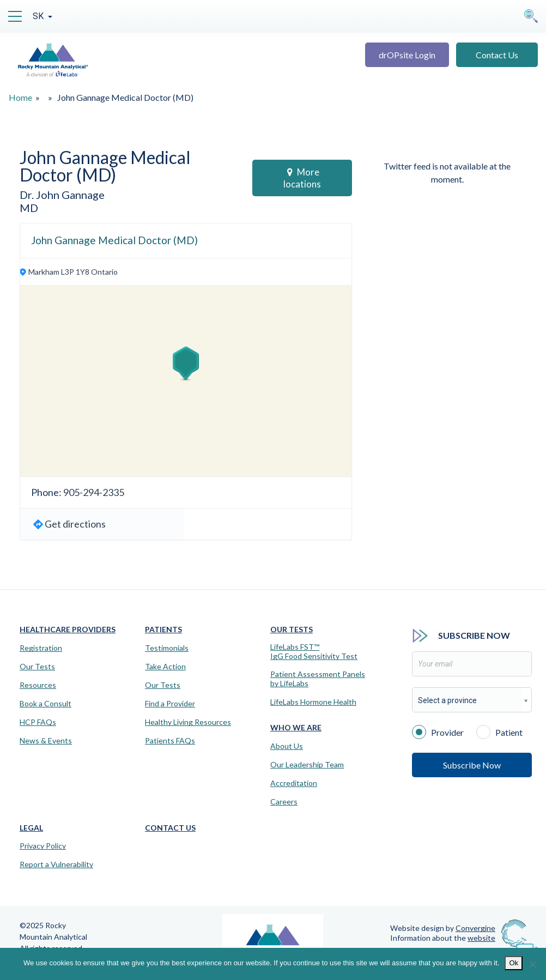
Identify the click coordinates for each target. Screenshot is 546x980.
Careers (284, 802)
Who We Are (296, 727)
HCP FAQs (38, 722)
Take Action (165, 667)
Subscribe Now (472, 765)
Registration (41, 648)
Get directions (75, 524)
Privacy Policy (43, 846)
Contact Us (497, 55)
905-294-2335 (94, 492)
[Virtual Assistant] (527, 947)
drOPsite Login (407, 55)
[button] (186, 364)
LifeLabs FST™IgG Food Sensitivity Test (314, 652)
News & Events (46, 741)
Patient (499, 731)
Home (20, 97)
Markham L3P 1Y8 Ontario (73, 272)
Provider (438, 731)
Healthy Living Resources (188, 722)
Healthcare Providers (68, 629)
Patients (163, 629)
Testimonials (167, 648)
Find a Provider (170, 704)
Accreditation (294, 783)
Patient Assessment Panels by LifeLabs (318, 679)
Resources (38, 685)
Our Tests (37, 667)
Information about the (443, 938)
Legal (31, 828)
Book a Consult (45, 704)
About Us (287, 746)
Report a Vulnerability (56, 864)
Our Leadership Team (307, 765)
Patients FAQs (170, 741)
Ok (514, 963)
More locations (302, 178)
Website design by (443, 928)
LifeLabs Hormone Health (313, 702)
